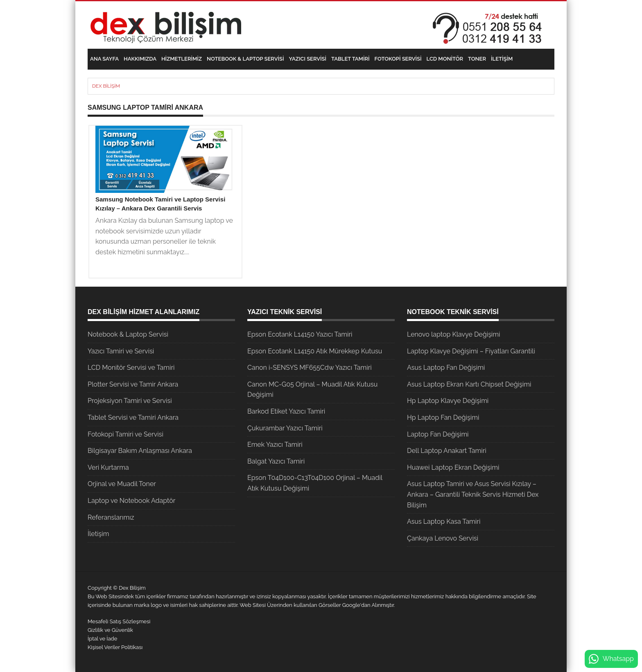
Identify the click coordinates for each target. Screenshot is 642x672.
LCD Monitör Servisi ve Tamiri (131, 368)
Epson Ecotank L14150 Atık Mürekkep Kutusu (315, 351)
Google (351, 605)
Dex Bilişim (106, 86)
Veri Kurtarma (108, 467)
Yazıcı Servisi (308, 59)
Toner (477, 59)
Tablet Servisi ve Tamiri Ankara (133, 417)
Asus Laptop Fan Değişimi (446, 368)
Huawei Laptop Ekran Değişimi (453, 467)
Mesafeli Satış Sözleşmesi (119, 621)
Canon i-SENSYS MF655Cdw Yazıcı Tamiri (310, 368)
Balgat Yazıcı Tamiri (276, 461)
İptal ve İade (102, 639)
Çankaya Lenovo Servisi (443, 538)
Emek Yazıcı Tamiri (275, 445)
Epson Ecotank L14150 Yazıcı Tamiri (300, 334)
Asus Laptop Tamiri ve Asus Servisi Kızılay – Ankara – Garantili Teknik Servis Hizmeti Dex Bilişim (473, 494)
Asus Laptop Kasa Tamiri (444, 522)
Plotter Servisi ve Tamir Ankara (133, 384)
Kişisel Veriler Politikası (115, 647)
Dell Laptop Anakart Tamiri (447, 451)
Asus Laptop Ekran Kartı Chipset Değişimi (469, 384)
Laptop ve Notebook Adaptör (131, 501)
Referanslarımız (111, 517)
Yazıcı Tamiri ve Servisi (121, 351)
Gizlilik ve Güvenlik (110, 630)
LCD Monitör (445, 59)
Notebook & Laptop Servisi (245, 59)
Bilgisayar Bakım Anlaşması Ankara (140, 451)
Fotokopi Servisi (398, 59)
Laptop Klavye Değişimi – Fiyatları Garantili (471, 351)
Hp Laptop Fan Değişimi (443, 417)
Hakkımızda (140, 59)
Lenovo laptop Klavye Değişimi (454, 334)
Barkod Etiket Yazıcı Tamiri (286, 411)
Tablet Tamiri (350, 59)
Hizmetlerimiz (182, 59)
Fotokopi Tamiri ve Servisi (125, 434)
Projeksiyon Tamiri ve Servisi (130, 401)
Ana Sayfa (104, 59)
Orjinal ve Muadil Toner (122, 484)
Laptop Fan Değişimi (438, 434)
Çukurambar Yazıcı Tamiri (285, 428)
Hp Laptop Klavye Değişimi (448, 401)
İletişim (502, 59)
